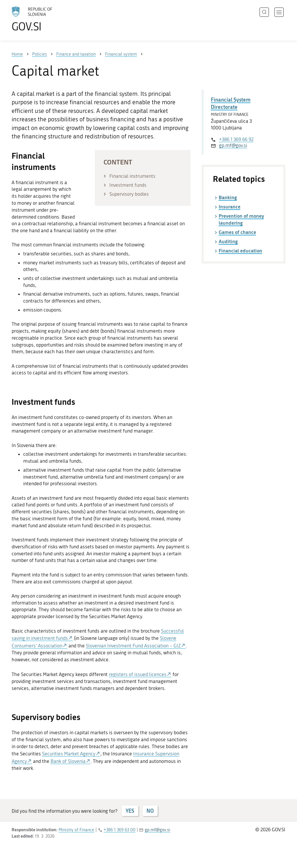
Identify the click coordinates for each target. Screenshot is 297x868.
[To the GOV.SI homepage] (48, 19)
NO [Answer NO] (150, 811)
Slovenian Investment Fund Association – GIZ (133, 646)
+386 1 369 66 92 (236, 139)
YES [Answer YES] (130, 811)
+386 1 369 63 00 (119, 830)
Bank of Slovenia (68, 761)
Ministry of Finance (76, 830)
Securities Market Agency (69, 754)
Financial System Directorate (231, 103)
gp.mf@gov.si (233, 145)
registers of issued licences (138, 674)
